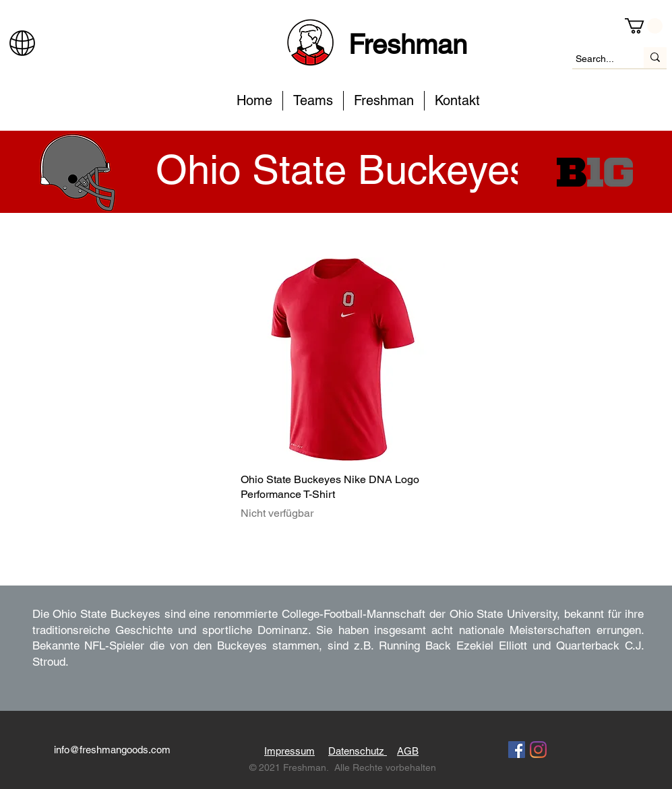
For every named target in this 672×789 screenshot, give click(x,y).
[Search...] (595, 59)
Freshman (408, 44)
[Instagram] (538, 750)
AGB (408, 751)
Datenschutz (358, 751)
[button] (644, 26)
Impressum (289, 751)
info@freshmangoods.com (112, 750)
